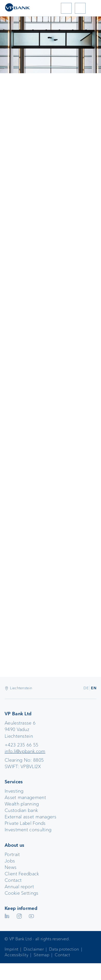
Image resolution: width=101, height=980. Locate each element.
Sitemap (42, 955)
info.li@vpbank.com (25, 751)
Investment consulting (28, 830)
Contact (13, 880)
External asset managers (30, 817)
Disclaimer (34, 949)
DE (86, 688)
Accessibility (16, 955)
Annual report (19, 887)
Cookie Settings (22, 893)
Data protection (64, 949)
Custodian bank (21, 810)
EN (94, 688)
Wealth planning (22, 804)
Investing (14, 791)
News (11, 867)
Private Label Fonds (25, 823)
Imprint (11, 949)
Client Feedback (22, 874)
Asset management (25, 798)
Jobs (10, 861)
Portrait (12, 854)
